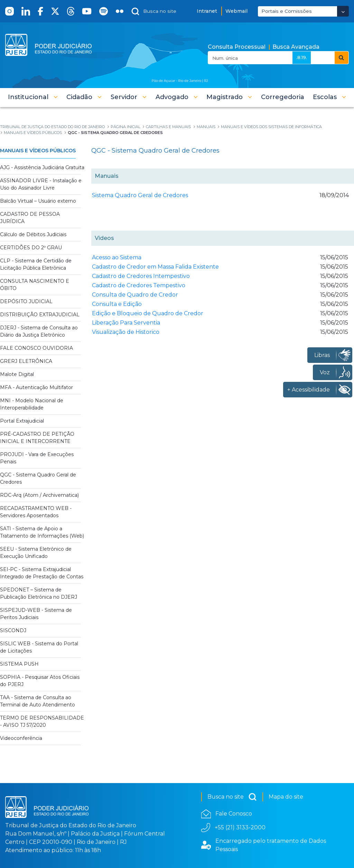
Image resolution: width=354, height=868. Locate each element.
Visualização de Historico (126, 332)
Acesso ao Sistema (117, 257)
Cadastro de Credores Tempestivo (139, 285)
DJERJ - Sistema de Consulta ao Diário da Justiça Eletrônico (39, 331)
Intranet (207, 11)
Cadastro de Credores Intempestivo (141, 276)
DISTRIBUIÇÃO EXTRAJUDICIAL (40, 315)
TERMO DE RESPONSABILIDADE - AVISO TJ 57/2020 (42, 721)
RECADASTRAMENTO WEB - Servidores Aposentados (36, 512)
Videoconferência (21, 738)
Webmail (236, 11)
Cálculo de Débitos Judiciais (33, 234)
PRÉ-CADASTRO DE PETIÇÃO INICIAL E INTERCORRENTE (37, 438)
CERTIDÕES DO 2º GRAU (31, 248)
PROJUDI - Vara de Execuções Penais (37, 458)
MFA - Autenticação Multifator (36, 387)
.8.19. (302, 57)
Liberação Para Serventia (126, 323)
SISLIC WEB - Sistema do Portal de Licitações (39, 647)
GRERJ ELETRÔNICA (26, 361)
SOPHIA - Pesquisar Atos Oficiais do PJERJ (40, 681)
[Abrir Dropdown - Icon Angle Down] (343, 11)
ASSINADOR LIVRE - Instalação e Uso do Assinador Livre (41, 184)
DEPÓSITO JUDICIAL (26, 301)
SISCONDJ (13, 630)
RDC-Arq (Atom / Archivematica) (39, 495)
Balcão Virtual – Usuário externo (38, 201)
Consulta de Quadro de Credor (135, 295)
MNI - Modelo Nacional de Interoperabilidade (32, 404)
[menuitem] (283, 97)
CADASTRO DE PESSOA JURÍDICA (30, 218)
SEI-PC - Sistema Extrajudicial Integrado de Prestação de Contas (42, 573)
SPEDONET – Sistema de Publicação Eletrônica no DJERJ (39, 593)
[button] (33, 97)
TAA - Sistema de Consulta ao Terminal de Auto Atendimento (38, 701)
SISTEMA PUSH (19, 664)
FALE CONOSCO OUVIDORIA (36, 348)
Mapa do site (286, 797)
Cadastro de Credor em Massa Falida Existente (155, 267)
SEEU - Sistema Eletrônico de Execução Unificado (36, 553)
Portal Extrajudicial (22, 421)
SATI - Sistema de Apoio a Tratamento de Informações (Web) (42, 532)
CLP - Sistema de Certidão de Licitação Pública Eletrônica (36, 264)
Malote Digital (17, 374)
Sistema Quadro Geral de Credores (140, 195)
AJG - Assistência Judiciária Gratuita (42, 167)
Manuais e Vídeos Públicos (38, 151)
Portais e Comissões (287, 11)
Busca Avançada (296, 47)
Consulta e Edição (117, 304)
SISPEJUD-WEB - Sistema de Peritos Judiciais (36, 614)
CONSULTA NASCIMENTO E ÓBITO (35, 285)
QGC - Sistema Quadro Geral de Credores (38, 478)
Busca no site (232, 797)
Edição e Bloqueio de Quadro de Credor (148, 313)
